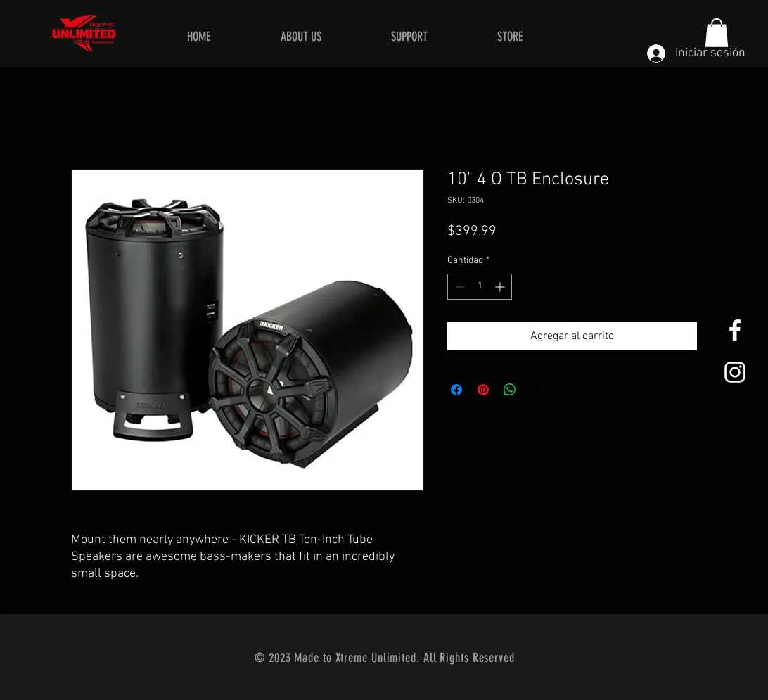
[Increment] (501, 287)
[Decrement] (458, 287)
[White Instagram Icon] (735, 372)
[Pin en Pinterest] (483, 390)
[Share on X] (537, 390)
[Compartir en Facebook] (456, 390)
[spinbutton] (480, 287)
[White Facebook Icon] (735, 330)
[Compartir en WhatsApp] (510, 390)
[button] (717, 33)
